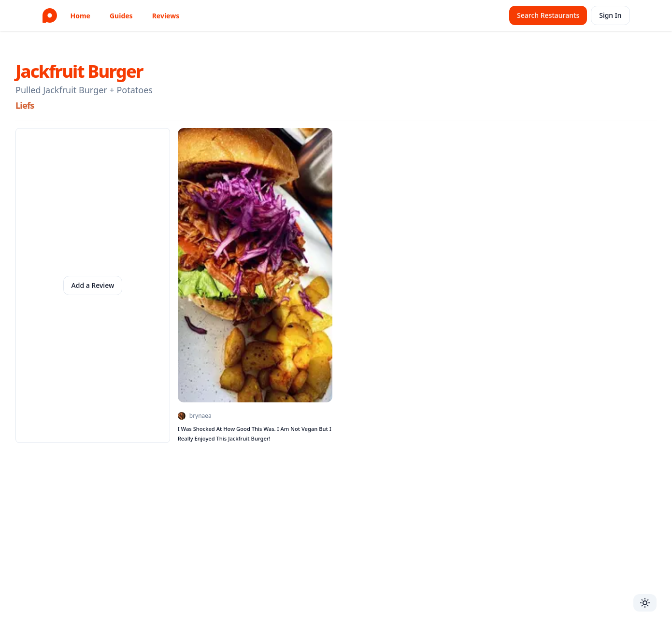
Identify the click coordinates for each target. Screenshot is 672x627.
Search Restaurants (548, 15)
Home (80, 16)
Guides (121, 16)
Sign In (610, 15)
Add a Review (93, 285)
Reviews (166, 16)
